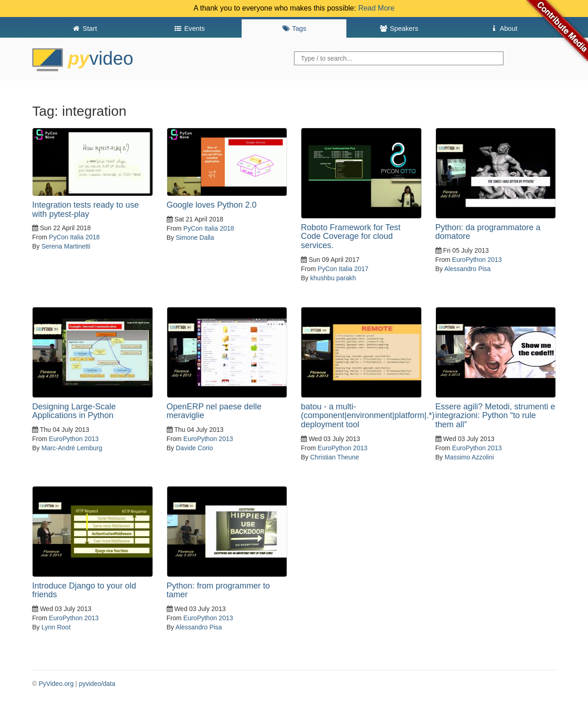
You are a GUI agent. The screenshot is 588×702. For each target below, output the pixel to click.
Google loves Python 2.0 (212, 205)
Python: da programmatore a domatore (488, 232)
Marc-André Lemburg (72, 448)
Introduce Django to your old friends (84, 590)
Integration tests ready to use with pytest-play (85, 209)
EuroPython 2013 (477, 260)
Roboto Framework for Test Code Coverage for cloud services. (351, 237)
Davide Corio (195, 448)
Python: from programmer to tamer (218, 590)
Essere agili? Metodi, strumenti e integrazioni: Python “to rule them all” (495, 416)
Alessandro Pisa (467, 269)
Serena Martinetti (66, 246)
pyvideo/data (97, 684)
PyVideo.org (56, 684)
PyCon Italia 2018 (75, 237)
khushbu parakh (333, 278)
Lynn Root (56, 627)
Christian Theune (334, 457)
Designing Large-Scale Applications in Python (74, 411)
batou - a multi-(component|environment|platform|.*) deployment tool (368, 416)
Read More (376, 8)
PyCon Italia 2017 (343, 269)
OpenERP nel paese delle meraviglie (214, 411)
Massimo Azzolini (469, 457)
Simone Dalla (195, 238)
